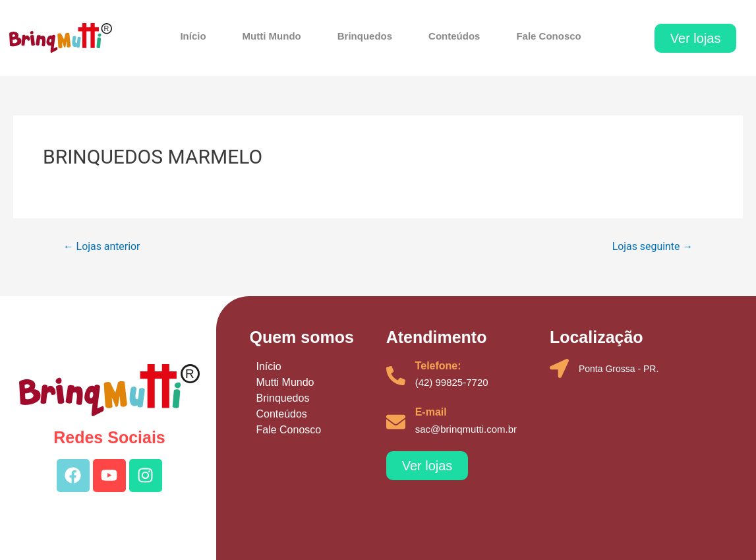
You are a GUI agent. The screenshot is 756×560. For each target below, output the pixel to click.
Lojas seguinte (652, 247)
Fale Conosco (548, 36)
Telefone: (438, 366)
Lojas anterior (102, 247)
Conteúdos (454, 36)
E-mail (431, 412)
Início (193, 36)
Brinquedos (365, 36)
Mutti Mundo (272, 36)
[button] (696, 38)
